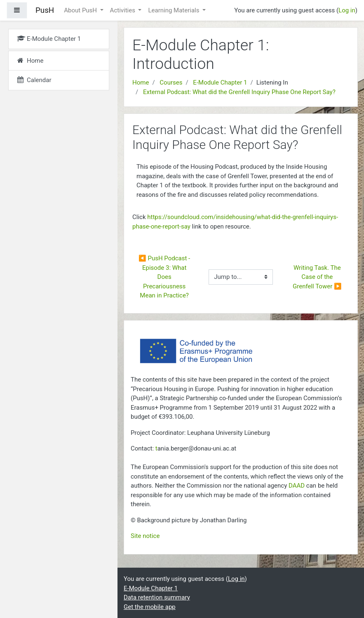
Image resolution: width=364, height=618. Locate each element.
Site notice (145, 536)
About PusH (81, 10)
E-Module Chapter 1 (220, 83)
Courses (171, 83)
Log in (347, 10)
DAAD (297, 486)
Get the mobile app (150, 607)
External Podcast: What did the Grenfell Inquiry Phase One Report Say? (239, 92)
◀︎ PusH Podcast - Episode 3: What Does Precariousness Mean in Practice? (165, 277)
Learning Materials (174, 10)
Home (141, 83)
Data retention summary (157, 597)
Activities (123, 10)
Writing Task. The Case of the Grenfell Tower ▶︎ (317, 277)
